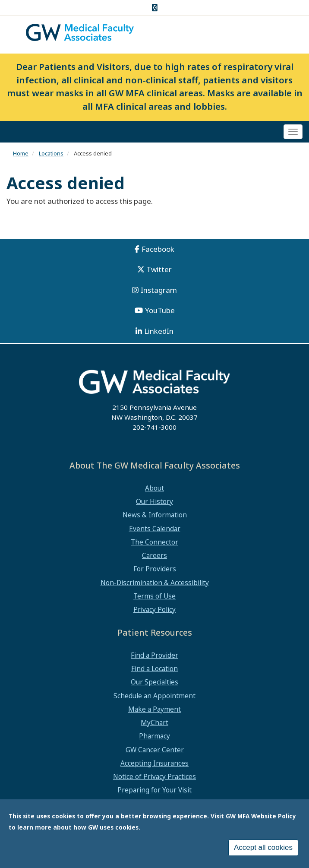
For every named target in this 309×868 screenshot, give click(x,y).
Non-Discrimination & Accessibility (155, 583)
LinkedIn (159, 331)
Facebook (158, 249)
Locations (51, 153)
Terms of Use (154, 596)
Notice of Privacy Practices (154, 776)
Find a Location (154, 668)
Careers (154, 555)
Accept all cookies (263, 849)
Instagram (159, 290)
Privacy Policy (154, 609)
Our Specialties (154, 682)
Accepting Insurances (154, 763)
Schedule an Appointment (154, 696)
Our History (154, 501)
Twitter (159, 269)
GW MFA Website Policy (261, 818)
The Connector (154, 542)
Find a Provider (154, 655)
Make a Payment (154, 709)
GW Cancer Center (155, 750)
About (154, 488)
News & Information (155, 515)
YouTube (160, 310)
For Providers (155, 569)
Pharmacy (154, 736)
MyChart (154, 722)
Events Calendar (155, 529)
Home (21, 153)
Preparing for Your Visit (154, 790)
